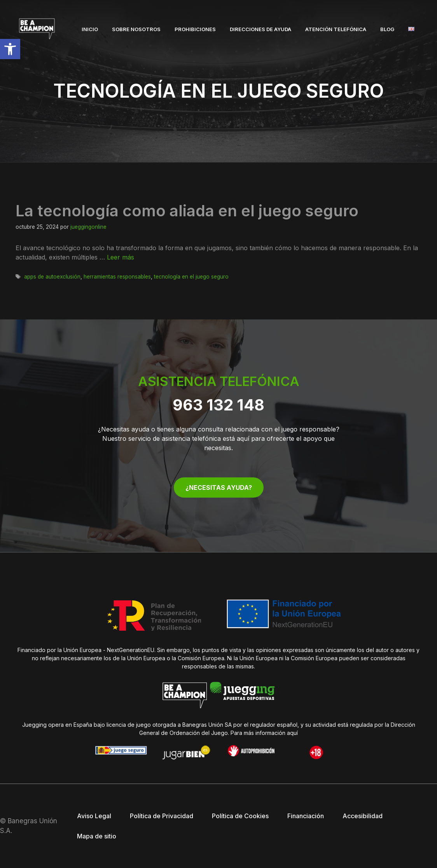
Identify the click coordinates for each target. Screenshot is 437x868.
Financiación (306, 816)
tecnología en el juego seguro (191, 277)
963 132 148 (218, 405)
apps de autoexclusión (52, 277)
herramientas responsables (117, 277)
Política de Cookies (240, 816)
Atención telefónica (336, 29)
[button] (10, 49)
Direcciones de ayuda (260, 29)
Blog (387, 29)
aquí (292, 733)
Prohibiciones (195, 29)
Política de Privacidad (162, 816)
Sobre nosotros (136, 29)
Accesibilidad (363, 816)
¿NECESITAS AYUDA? (219, 487)
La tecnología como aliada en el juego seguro (187, 211)
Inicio (90, 29)
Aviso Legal (94, 816)
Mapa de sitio (97, 836)
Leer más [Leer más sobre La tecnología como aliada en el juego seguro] (121, 257)
